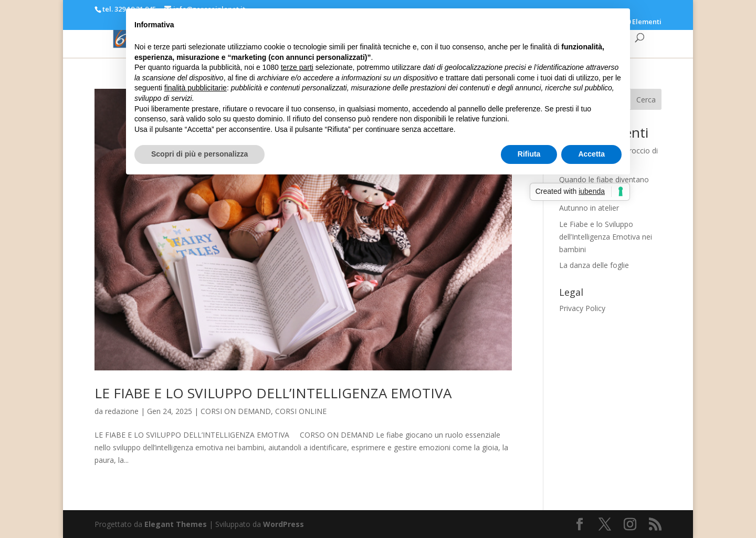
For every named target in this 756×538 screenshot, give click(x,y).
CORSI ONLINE (301, 411)
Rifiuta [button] (529, 154)
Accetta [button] (591, 154)
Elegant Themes (176, 524)
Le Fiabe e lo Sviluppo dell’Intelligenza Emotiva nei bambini (606, 237)
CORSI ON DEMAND (236, 411)
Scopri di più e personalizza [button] (199, 154)
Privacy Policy (582, 308)
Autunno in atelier (589, 208)
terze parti (297, 67)
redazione (122, 411)
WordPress (283, 524)
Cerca (646, 100)
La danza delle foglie (594, 265)
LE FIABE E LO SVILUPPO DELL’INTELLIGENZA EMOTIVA (273, 393)
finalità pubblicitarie (196, 88)
